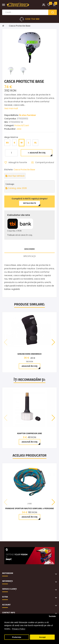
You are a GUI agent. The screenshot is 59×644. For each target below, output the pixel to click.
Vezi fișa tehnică (15, 176)
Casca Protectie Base (20, 26)
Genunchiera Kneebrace (29, 354)
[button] (53, 342)
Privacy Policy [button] (19, 629)
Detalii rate (30, 203)
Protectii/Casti (22, 125)
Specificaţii (29, 256)
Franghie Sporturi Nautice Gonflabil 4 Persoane (29, 508)
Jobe (19, 129)
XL (35, 143)
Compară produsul (45, 162)
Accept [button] (42, 637)
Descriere (29, 249)
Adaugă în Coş (38, 153)
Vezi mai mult (11, 108)
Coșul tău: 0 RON (14, 231)
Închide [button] (52, 616)
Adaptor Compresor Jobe (29, 433)
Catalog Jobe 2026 (16, 188)
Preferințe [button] (17, 637)
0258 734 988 (32, 19)
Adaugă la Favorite (18, 162)
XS (7, 143)
